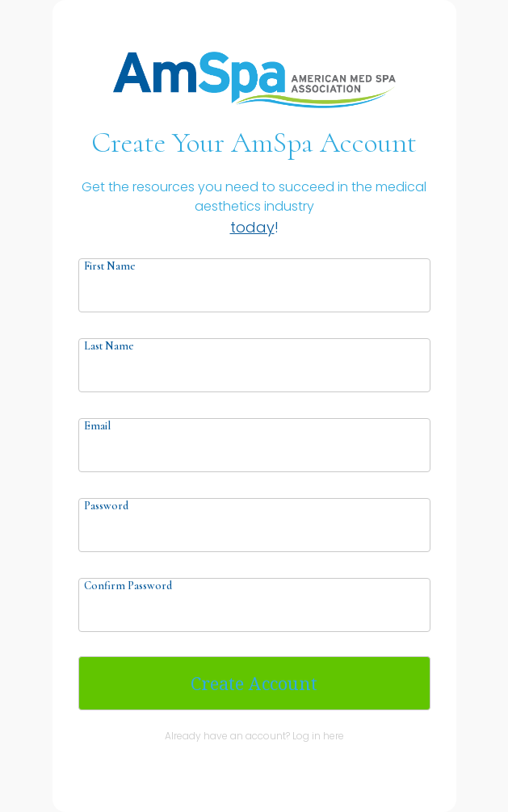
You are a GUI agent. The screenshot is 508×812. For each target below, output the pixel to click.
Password (106, 506)
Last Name (109, 346)
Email (97, 426)
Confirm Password (128, 586)
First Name (110, 266)
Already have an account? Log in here (254, 736)
